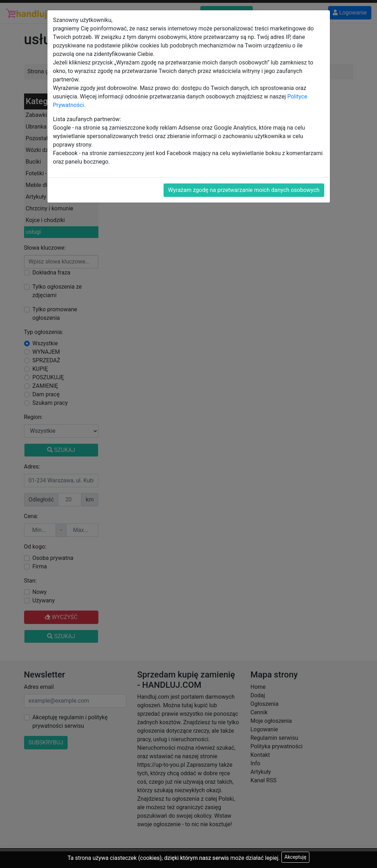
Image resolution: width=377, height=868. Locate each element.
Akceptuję (296, 857)
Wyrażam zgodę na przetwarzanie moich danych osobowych (244, 190)
